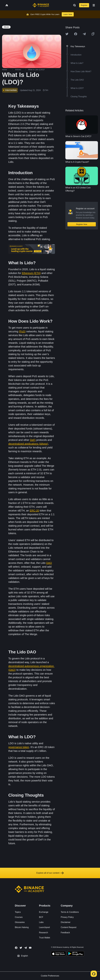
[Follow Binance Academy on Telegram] (26, 948)
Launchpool (44, 927)
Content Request (69, 927)
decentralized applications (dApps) (28, 444)
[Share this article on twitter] (67, 34)
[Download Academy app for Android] (76, 954)
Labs (41, 922)
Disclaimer (66, 922)
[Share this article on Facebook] (76, 34)
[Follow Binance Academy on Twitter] (21, 948)
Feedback (65, 933)
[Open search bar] (74, 5)
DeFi (33, 440)
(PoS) (22, 331)
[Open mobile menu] (94, 5)
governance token (19, 747)
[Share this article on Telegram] (84, 34)
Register (84, 5)
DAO (49, 563)
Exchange (44, 912)
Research (43, 933)
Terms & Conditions (70, 912)
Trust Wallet (45, 938)
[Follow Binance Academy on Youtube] (30, 948)
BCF (41, 917)
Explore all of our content (50, 873)
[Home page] (41, 5)
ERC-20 (34, 511)
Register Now (82, 224)
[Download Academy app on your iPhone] (59, 954)
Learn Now (68, 14)
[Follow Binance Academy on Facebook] (16, 948)
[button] (94, 5)
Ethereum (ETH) (31, 273)
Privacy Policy (67, 917)
